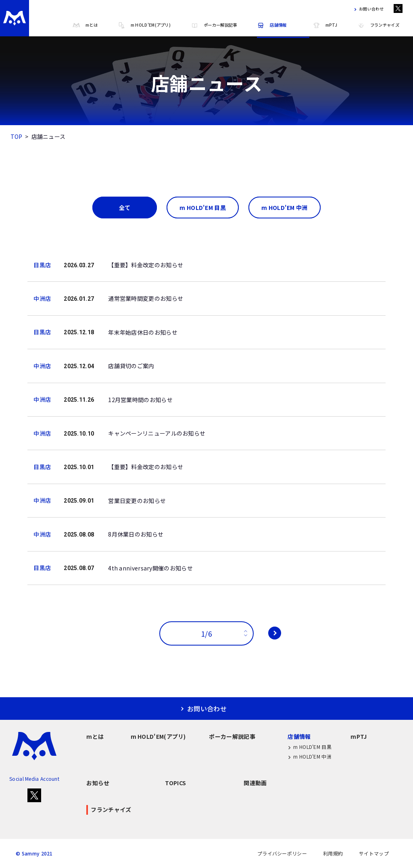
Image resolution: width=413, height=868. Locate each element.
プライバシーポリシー (282, 853)
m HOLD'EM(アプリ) (144, 25)
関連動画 (255, 783)
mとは (85, 25)
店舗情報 (272, 25)
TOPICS (175, 783)
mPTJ (325, 25)
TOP (17, 136)
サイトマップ (374, 853)
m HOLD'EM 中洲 (310, 757)
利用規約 (333, 853)
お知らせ (98, 783)
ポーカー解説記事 (214, 25)
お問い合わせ (368, 9)
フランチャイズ (378, 25)
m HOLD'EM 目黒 (310, 747)
